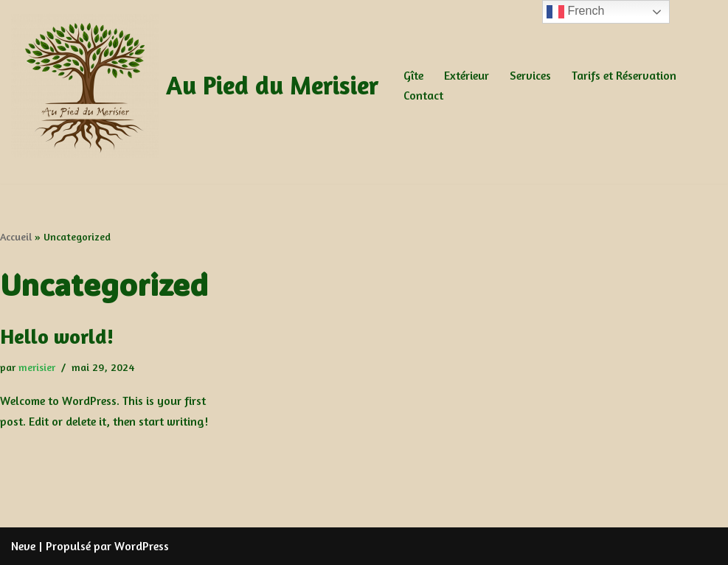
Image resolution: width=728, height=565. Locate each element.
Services (530, 75)
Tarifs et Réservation (624, 75)
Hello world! (57, 336)
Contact (423, 95)
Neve (23, 546)
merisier (37, 367)
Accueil (16, 236)
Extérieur (467, 75)
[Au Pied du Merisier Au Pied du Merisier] (195, 86)
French (575, 12)
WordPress (142, 546)
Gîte (413, 75)
